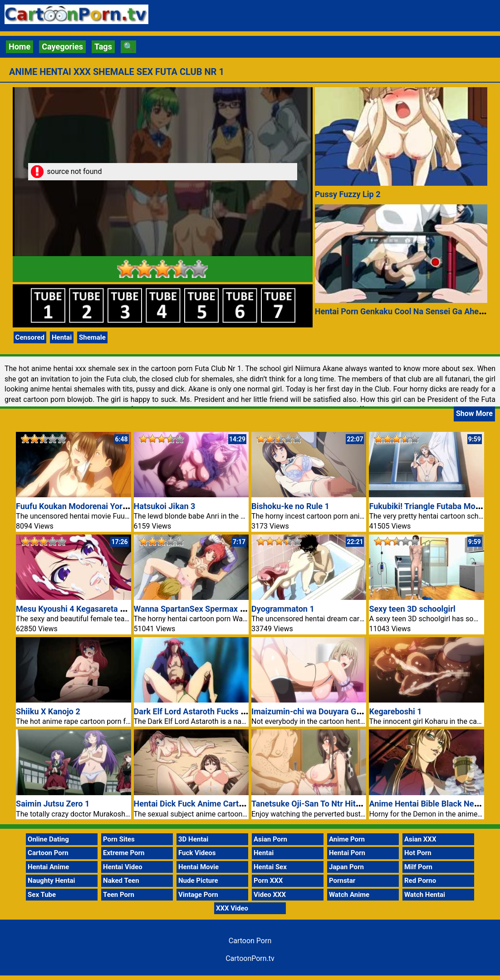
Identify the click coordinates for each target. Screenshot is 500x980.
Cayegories (62, 47)
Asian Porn (270, 839)
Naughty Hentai (51, 881)
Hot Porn (418, 853)
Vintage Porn (198, 895)
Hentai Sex (270, 867)
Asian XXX (420, 839)
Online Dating (48, 839)
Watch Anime (349, 895)
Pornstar (342, 881)
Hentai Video (123, 867)
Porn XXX (268, 881)
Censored (30, 337)
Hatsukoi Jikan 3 (165, 506)
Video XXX (270, 895)
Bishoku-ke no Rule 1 (290, 506)
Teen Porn (119, 895)
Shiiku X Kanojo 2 (48, 711)
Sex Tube (42, 895)
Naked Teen (121, 881)
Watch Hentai (425, 895)
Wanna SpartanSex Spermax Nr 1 (195, 609)
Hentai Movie (199, 867)
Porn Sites (119, 839)
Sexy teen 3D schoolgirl (412, 609)
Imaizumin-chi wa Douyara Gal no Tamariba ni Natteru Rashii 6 (366, 711)
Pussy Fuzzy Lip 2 (348, 194)
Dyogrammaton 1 (283, 609)
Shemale (92, 337)
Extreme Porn (124, 853)
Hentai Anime (48, 867)
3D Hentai (193, 839)
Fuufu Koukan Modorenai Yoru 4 (75, 506)
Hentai (62, 337)
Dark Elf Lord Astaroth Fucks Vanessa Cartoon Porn (228, 711)
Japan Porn (346, 867)
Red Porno (420, 881)
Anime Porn (347, 839)
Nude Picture (198, 881)
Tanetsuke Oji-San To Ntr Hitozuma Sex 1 (327, 804)
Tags (103, 47)
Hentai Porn (347, 853)
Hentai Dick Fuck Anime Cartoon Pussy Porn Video (227, 804)
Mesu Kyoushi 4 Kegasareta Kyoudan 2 (87, 609)
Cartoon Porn (48, 853)
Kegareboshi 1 (395, 711)
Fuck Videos (197, 853)
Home (20, 47)
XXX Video (232, 908)
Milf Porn (418, 867)
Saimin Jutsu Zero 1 (53, 804)
